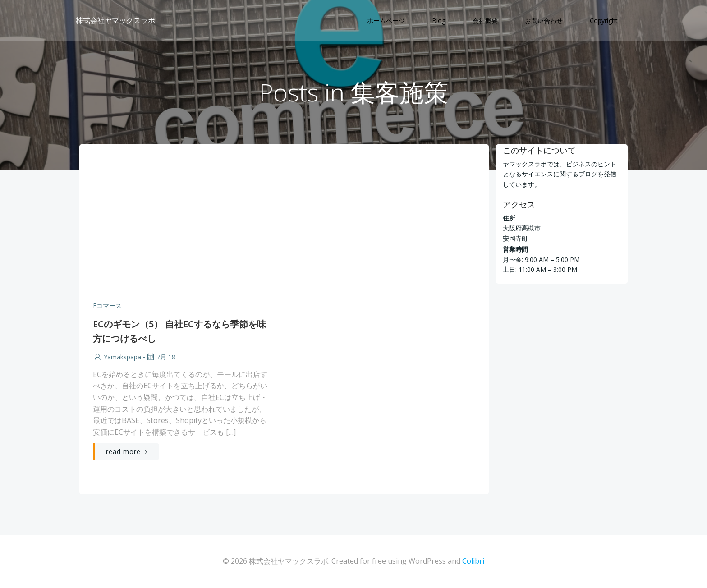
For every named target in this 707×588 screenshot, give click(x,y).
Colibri (473, 561)
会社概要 (485, 21)
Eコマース (107, 305)
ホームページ (386, 21)
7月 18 (161, 357)
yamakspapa (117, 357)
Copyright (604, 21)
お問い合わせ (544, 21)
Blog (439, 21)
